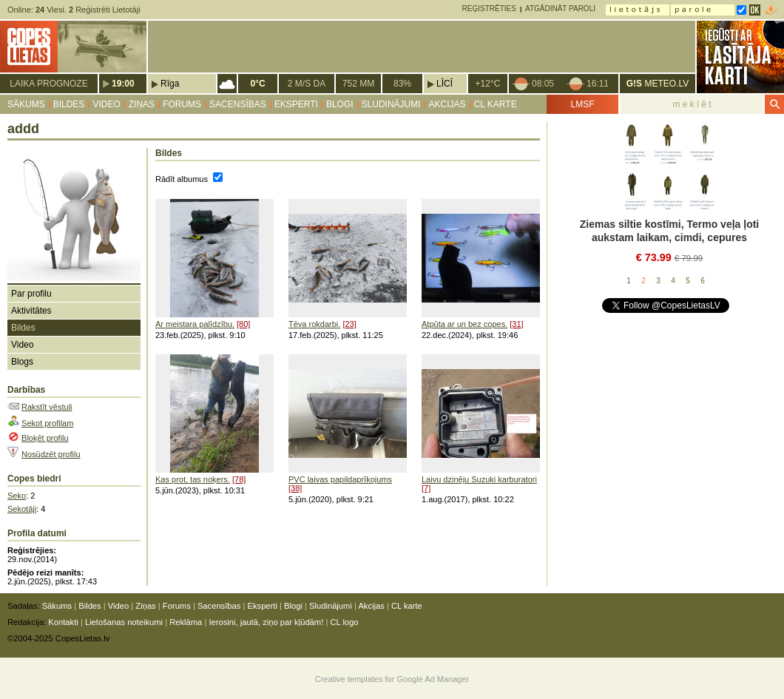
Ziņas (142, 104)
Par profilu (31, 294)
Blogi (340, 104)
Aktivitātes (31, 311)
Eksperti (296, 104)
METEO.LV (658, 84)
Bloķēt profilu (45, 438)
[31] (516, 324)
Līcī (445, 84)
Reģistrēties (489, 9)
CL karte (496, 104)
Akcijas (447, 104)
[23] (349, 324)
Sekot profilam (47, 423)
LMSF (582, 104)
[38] (295, 488)
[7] (426, 488)
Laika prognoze (48, 84)
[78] (239, 479)
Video (106, 104)
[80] (243, 324)
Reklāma (186, 622)
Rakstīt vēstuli (47, 407)
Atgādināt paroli (560, 9)
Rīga (170, 84)
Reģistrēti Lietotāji (105, 10)
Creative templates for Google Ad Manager (392, 679)
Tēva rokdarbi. (314, 324)
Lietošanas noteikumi (124, 622)
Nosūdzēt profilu (51, 454)
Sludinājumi (391, 104)
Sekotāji (22, 509)
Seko (17, 496)
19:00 (123, 84)
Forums (182, 104)
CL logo (344, 622)
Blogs (22, 362)
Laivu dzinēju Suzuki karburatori (479, 479)
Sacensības (238, 104)
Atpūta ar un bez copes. (464, 324)
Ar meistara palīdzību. (195, 324)
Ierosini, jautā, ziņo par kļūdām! (266, 622)
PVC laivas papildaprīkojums (340, 479)
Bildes (69, 104)
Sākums (26, 104)
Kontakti (63, 622)
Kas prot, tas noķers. (193, 479)
